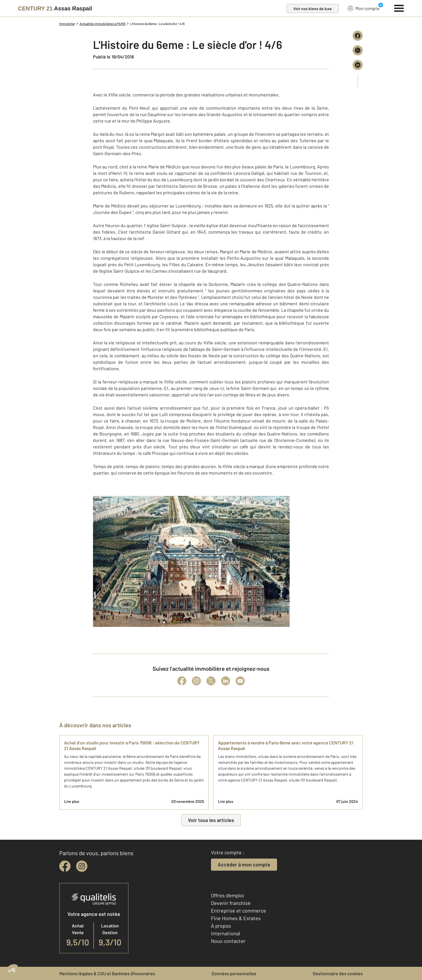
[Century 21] (55, 8)
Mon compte (364, 8)
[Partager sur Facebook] (358, 36)
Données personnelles (234, 973)
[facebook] (65, 866)
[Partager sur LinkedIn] (358, 65)
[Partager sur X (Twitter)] (358, 50)
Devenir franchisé (231, 903)
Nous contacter (228, 941)
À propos (221, 926)
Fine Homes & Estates (236, 918)
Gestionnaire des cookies (338, 973)
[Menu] (399, 8)
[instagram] (82, 866)
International (225, 933)
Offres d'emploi (228, 895)
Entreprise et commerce (239, 911)
